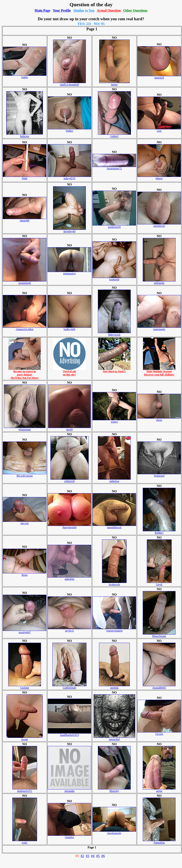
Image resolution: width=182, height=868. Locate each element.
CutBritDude (69, 687)
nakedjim (69, 578)
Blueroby (114, 790)
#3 (88, 856)
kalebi (25, 76)
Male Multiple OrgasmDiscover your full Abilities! (159, 372)
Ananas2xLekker (25, 328)
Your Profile (62, 10)
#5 (98, 856)
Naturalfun (159, 841)
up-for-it (69, 629)
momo (114, 83)
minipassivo (69, 272)
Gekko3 (114, 135)
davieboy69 (69, 230)
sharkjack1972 (25, 790)
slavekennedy (114, 832)
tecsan (25, 738)
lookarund (159, 475)
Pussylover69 (69, 526)
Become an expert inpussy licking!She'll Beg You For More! (25, 373)
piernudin (69, 790)
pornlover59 (114, 226)
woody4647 (25, 631)
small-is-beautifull (69, 83)
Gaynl (159, 583)
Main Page (42, 10)
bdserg (159, 177)
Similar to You (84, 10)
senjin (159, 790)
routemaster (159, 328)
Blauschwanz (159, 635)
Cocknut (25, 687)
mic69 (69, 428)
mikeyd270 (69, 177)
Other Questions (135, 10)
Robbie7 (159, 532)
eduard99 (25, 219)
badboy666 (69, 328)
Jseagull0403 (159, 687)
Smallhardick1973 (69, 734)
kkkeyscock (114, 333)
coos (159, 130)
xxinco (114, 421)
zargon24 (159, 76)
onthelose (114, 480)
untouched (114, 738)
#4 (93, 856)
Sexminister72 (114, 167)
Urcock (159, 733)
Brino (25, 574)
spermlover (159, 225)
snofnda (114, 687)
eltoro (159, 419)
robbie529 (70, 480)
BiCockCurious (25, 475)
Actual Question (109, 10)
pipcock (25, 522)
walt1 (25, 841)
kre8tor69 (114, 278)
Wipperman (25, 428)
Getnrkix (69, 836)
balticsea (25, 135)
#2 (82, 856)
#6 (103, 856)
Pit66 (25, 177)
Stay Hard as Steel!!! (114, 370)
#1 (77, 856)
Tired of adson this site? (69, 372)
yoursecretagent (114, 629)
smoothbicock (114, 526)
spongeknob (25, 282)
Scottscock (114, 583)
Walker (69, 130)
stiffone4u (159, 282)
